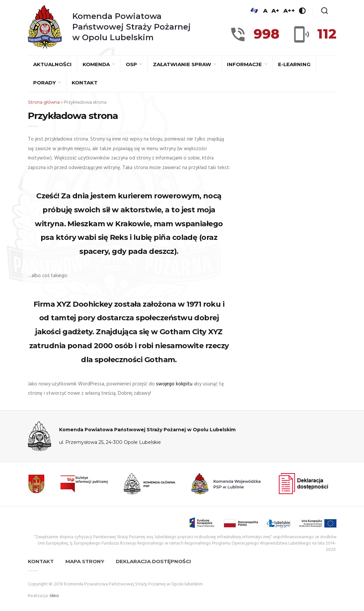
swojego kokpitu (174, 384)
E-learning (294, 64)
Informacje (245, 64)
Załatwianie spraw (183, 64)
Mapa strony (85, 561)
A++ (289, 11)
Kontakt (85, 83)
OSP (132, 64)
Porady (45, 83)
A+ (275, 11)
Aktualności (52, 64)
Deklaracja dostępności (153, 561)
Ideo (54, 596)
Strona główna (44, 102)
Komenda (97, 64)
